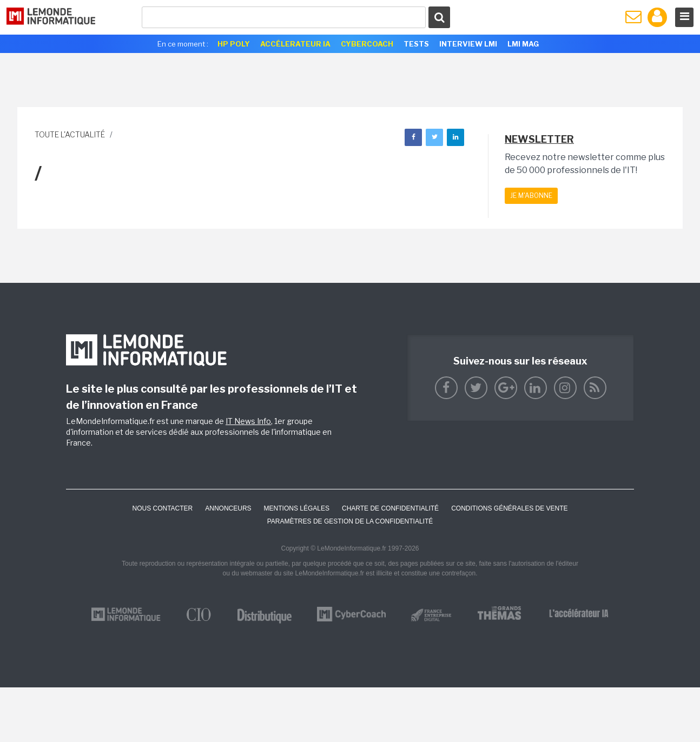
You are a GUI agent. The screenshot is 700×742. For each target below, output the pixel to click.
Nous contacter (162, 508)
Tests (416, 44)
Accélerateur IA (295, 44)
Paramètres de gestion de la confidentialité (350, 521)
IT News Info (248, 421)
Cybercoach (367, 44)
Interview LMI (468, 44)
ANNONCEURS (228, 508)
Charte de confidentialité (390, 508)
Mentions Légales (297, 508)
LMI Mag (523, 44)
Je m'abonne (531, 196)
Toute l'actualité (70, 134)
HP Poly (234, 44)
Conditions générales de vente (509, 508)
